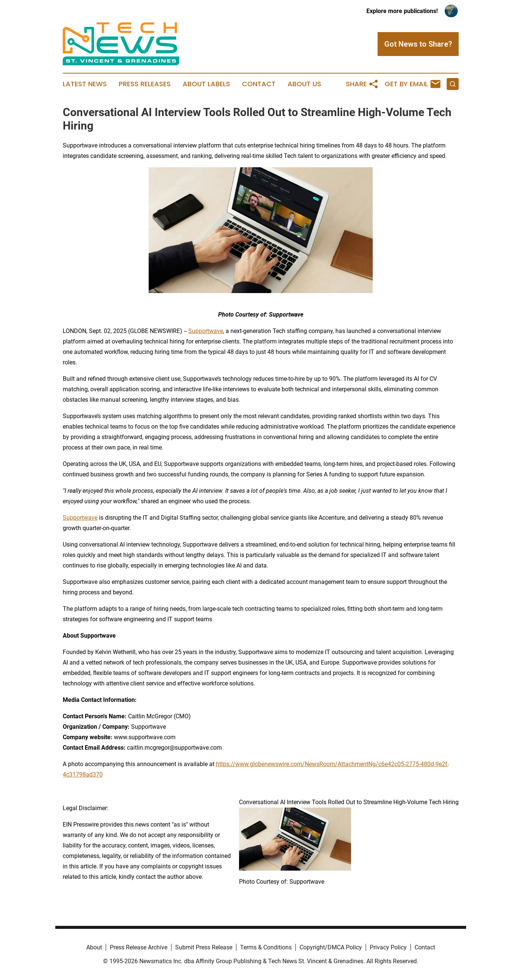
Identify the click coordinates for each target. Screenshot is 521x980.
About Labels (206, 84)
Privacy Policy (388, 947)
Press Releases (145, 84)
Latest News (85, 84)
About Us (304, 84)
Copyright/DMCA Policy (331, 947)
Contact (259, 84)
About (94, 947)
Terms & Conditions (266, 947)
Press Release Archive (139, 947)
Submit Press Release (204, 947)
